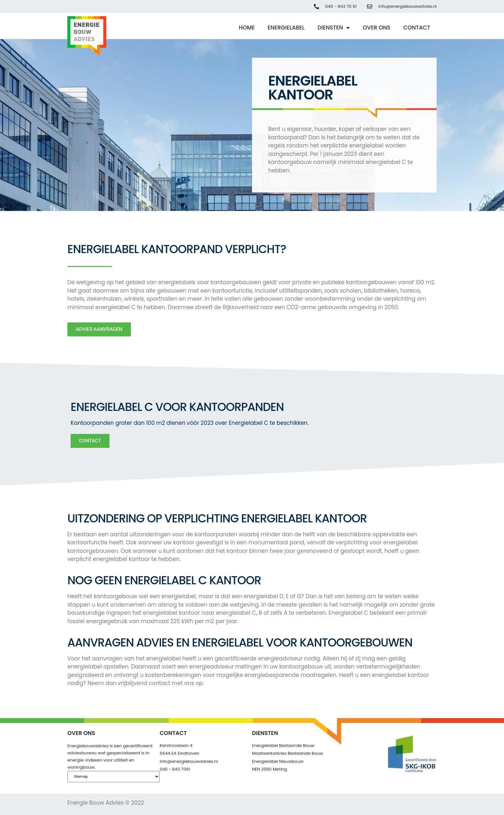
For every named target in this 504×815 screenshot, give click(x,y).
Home (247, 28)
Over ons (377, 28)
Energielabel (286, 28)
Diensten (334, 28)
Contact (417, 28)
